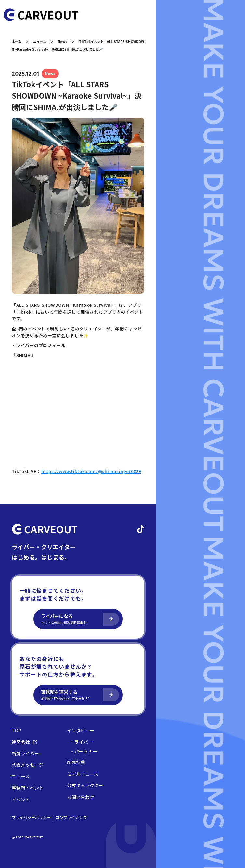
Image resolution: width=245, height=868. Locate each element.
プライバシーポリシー (31, 817)
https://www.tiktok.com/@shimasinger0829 (91, 471)
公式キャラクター (85, 785)
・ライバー (81, 742)
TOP (16, 731)
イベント (21, 800)
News (63, 41)
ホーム (17, 41)
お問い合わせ (81, 797)
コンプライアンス (71, 817)
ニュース (40, 41)
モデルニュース (83, 774)
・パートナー (84, 752)
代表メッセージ (28, 765)
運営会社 (24, 742)
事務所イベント (28, 788)
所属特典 (76, 762)
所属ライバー (25, 754)
